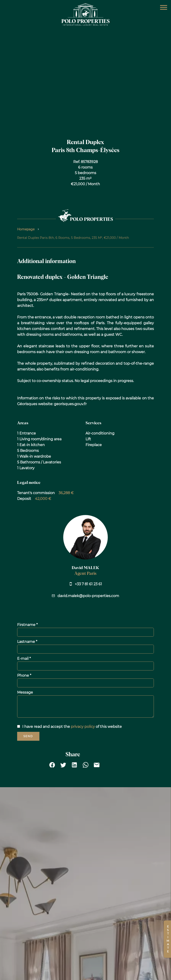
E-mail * (24, 659)
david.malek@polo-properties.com (88, 596)
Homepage (26, 229)
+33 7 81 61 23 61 (88, 584)
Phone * (24, 675)
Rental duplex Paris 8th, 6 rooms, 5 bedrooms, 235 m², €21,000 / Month (73, 238)
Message (25, 692)
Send (28, 736)
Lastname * (27, 642)
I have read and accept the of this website (72, 727)
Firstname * (27, 625)
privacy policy (83, 727)
